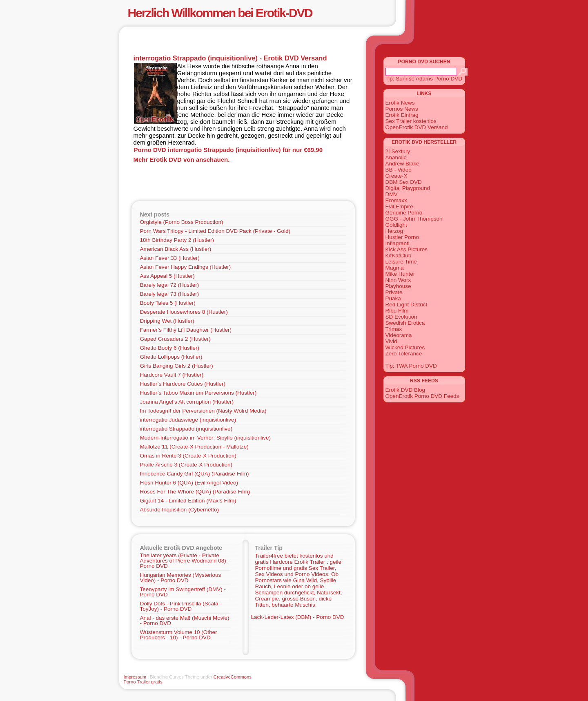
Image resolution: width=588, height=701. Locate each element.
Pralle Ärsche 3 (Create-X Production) (186, 465)
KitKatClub (399, 256)
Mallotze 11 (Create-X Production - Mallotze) (194, 447)
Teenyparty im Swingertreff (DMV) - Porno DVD (183, 592)
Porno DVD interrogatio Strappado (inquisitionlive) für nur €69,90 (228, 150)
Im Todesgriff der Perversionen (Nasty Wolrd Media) (203, 411)
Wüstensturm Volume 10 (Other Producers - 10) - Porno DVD (179, 635)
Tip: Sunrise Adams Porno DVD (424, 79)
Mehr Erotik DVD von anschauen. (182, 160)
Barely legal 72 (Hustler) (170, 285)
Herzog (394, 231)
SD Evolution (401, 317)
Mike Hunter (400, 274)
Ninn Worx (398, 280)
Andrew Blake (402, 164)
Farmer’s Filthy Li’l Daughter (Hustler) (186, 330)
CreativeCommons (233, 677)
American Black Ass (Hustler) (176, 249)
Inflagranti (398, 243)
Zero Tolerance (404, 354)
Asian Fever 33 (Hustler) (170, 258)
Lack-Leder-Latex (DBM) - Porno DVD (298, 617)
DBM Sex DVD (404, 182)
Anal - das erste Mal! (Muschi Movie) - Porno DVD (185, 621)
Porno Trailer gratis (143, 682)
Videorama (399, 335)
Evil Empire (399, 207)
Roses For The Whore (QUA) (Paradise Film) (195, 492)
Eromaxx (396, 200)
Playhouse (398, 286)
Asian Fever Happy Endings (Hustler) (186, 267)
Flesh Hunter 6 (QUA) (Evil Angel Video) (189, 483)
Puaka (393, 298)
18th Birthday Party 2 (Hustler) (177, 240)
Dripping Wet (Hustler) (167, 321)
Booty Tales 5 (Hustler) (168, 303)
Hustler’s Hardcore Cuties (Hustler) (183, 384)
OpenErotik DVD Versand (417, 127)
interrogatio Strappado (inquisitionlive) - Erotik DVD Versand (230, 58)
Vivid (391, 341)
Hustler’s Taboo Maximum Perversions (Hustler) (198, 393)
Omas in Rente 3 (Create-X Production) (188, 456)
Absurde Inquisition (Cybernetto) (180, 510)
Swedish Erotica (405, 323)
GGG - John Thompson (414, 219)
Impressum (135, 677)
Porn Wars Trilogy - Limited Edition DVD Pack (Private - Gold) (215, 231)
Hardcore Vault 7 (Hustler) (172, 375)
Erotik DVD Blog (405, 390)
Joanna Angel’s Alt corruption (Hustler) (187, 402)
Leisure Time (401, 262)
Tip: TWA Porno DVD (411, 366)
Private (394, 292)
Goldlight (396, 225)
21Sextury (398, 151)
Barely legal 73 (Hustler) (170, 294)
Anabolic (396, 157)
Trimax (394, 329)
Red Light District (406, 305)
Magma (395, 268)
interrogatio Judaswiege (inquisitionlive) (188, 420)
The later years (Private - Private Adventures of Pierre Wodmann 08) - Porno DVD (185, 561)
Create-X (396, 176)
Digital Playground (408, 188)
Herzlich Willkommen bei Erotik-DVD (220, 13)
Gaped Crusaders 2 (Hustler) (175, 339)
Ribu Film (397, 311)
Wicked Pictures (405, 347)
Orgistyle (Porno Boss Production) (182, 222)
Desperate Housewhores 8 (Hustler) (184, 312)
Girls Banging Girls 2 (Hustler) (177, 366)
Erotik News (400, 103)
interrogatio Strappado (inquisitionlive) (186, 429)
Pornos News (402, 109)
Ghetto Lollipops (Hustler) (171, 357)
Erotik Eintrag (402, 115)
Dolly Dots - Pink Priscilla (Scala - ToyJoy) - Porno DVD (181, 606)
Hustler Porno (402, 237)
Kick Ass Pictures (407, 249)
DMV (392, 194)
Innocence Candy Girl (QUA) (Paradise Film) (195, 474)
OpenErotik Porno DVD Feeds (422, 396)
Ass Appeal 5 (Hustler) (167, 276)
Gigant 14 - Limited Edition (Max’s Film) (188, 501)
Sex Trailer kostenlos (411, 121)
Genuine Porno (404, 213)
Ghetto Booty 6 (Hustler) (170, 348)
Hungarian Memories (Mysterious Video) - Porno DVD (181, 578)
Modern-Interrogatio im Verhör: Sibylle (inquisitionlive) (205, 438)
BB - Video (399, 170)
